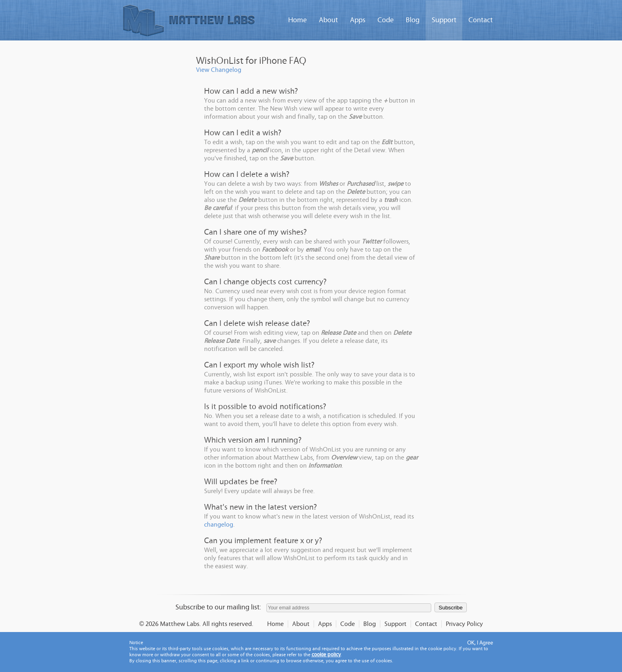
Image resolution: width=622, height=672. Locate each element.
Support (444, 20)
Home (297, 20)
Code (386, 20)
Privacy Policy (464, 624)
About (328, 20)
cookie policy (326, 655)
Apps (358, 20)
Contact (481, 20)
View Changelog (219, 70)
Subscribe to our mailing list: (218, 607)
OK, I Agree (480, 643)
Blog (413, 20)
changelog (219, 525)
